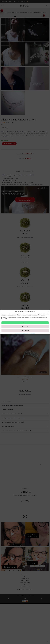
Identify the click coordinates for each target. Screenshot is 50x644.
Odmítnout (25, 327)
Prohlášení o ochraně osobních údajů (28, 333)
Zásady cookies (18, 333)
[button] (48, 311)
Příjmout (25, 323)
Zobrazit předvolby (25, 330)
